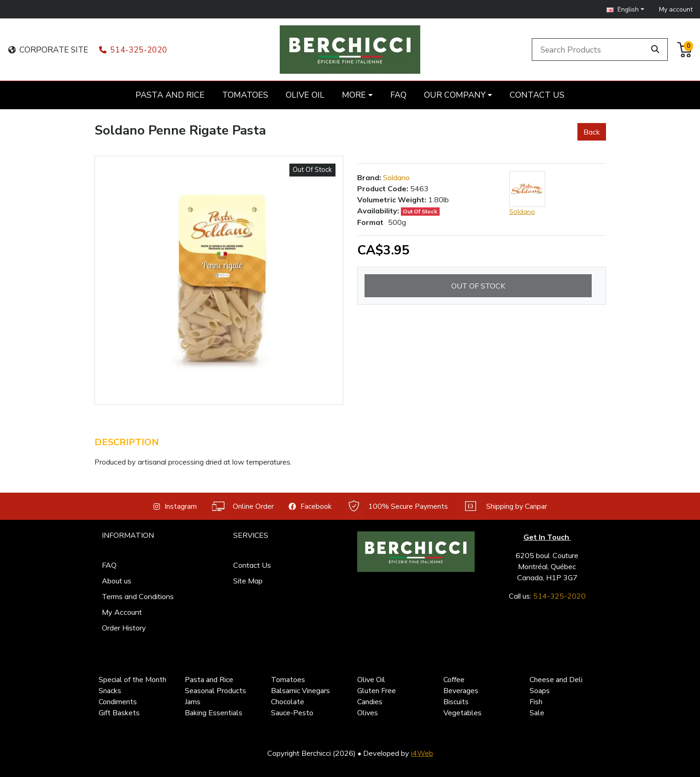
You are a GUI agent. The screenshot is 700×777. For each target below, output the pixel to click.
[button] (625, 9)
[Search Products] (590, 49)
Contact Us (252, 565)
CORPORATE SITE (48, 50)
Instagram (175, 506)
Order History (124, 628)
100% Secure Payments (397, 506)
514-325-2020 (133, 50)
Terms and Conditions (138, 596)
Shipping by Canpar (505, 506)
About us (117, 581)
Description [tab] (127, 442)
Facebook (310, 506)
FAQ (109, 565)
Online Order (243, 506)
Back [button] (592, 132)
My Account (122, 612)
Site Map (248, 581)
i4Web (422, 753)
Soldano (396, 177)
